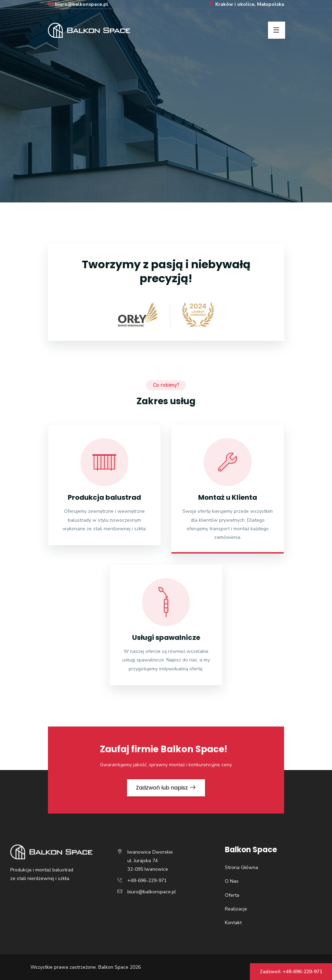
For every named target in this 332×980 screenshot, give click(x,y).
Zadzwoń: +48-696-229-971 (291, 972)
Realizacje (236, 909)
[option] (166, 101)
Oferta (232, 895)
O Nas (232, 881)
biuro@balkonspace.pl (78, 4)
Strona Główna (241, 867)
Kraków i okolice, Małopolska (246, 4)
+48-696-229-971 (147, 880)
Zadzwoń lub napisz (166, 788)
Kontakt (233, 923)
